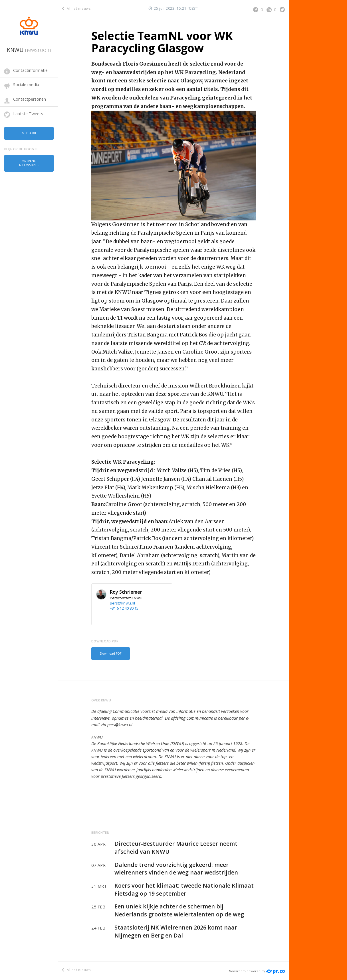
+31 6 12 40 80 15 (124, 608)
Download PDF (109, 653)
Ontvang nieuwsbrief (29, 161)
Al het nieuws (77, 8)
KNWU (29, 50)
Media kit (29, 132)
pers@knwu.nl (122, 603)
